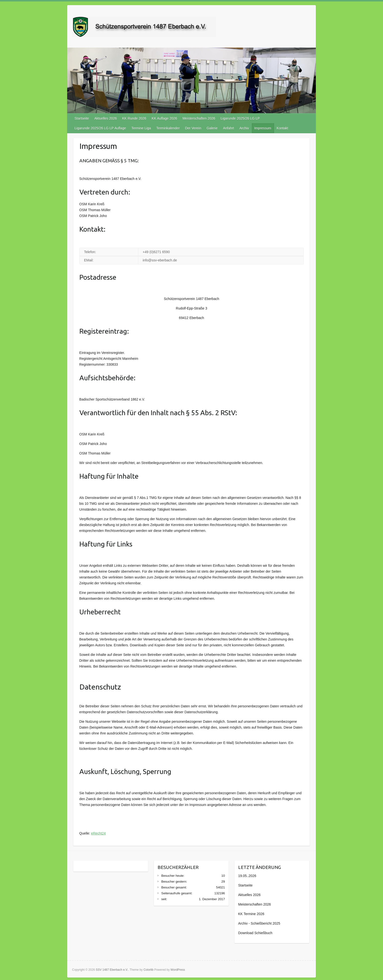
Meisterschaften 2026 (199, 118)
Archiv (244, 128)
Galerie (212, 128)
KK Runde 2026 (134, 118)
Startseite (82, 118)
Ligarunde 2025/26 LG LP (240, 118)
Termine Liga (141, 128)
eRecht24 (98, 833)
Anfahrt (229, 128)
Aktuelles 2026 (106, 118)
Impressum (263, 128)
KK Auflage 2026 (164, 118)
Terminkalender (168, 128)
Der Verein (193, 128)
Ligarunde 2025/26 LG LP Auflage (100, 128)
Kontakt (282, 128)
